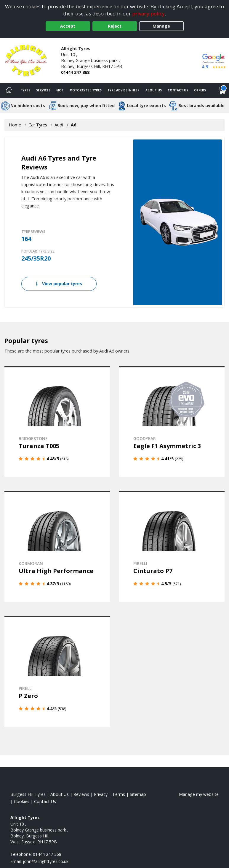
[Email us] (46, 861)
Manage (161, 26)
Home (15, 125)
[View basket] (222, 91)
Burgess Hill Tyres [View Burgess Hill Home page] (28, 794)
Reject (115, 26)
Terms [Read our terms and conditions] (119, 794)
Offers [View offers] (200, 90)
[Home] (9, 91)
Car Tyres (38, 125)
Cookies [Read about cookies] (22, 801)
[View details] (57, 422)
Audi (59, 125)
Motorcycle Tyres (86, 90)
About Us (154, 90)
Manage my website (199, 794)
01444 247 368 (75, 72)
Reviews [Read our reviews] (81, 794)
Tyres (25, 90)
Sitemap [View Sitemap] (138, 794)
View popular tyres (59, 284)
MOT (60, 90)
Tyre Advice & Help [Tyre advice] (124, 90)
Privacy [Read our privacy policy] (101, 794)
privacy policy (148, 14)
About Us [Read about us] (60, 794)
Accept (68, 26)
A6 (73, 125)
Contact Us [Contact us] (178, 90)
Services (43, 90)
